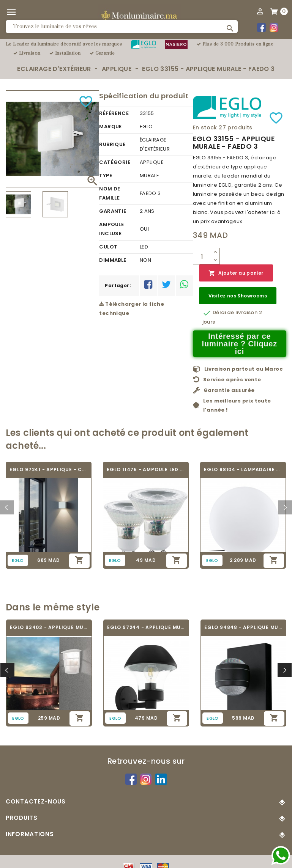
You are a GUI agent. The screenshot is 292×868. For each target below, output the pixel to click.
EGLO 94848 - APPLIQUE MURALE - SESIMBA (243, 627)
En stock (205, 127)
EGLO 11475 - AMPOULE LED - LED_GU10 (146, 469)
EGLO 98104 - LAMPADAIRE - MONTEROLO (243, 469)
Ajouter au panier (236, 273)
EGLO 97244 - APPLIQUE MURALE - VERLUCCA (146, 627)
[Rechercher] (122, 27)
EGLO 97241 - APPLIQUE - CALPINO (49, 469)
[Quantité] (202, 256)
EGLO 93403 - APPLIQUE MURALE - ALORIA (49, 627)
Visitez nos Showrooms (238, 296)
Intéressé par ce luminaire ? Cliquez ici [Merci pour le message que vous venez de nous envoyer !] (240, 344)
